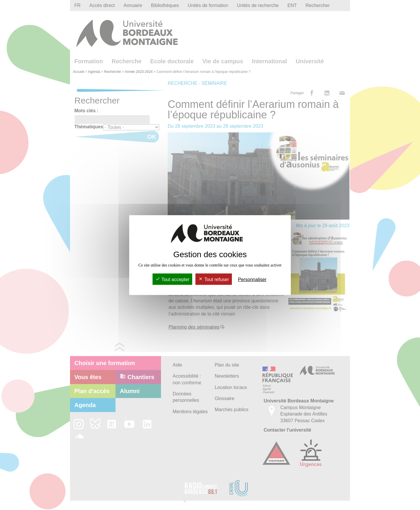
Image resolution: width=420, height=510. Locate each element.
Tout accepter (172, 279)
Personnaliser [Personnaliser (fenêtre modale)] (252, 279)
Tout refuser (214, 279)
